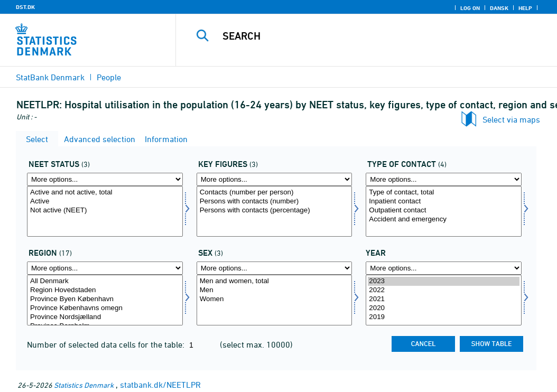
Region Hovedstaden (105, 290)
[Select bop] (105, 300)
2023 (444, 281)
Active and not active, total (105, 193)
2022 (444, 290)
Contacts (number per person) (275, 193)
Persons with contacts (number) (275, 202)
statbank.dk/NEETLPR (160, 385)
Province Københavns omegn (105, 308)
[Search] (369, 36)
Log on (470, 8)
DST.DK (25, 7)
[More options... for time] (444, 268)
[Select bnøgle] (275, 211)
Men (275, 290)
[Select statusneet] (105, 211)
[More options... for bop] (105, 268)
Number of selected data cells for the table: (107, 344)
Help (525, 8)
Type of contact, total (444, 193)
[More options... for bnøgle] (275, 179)
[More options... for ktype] (444, 179)
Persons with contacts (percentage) (275, 211)
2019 (444, 317)
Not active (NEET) (105, 211)
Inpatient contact (444, 202)
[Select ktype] (444, 211)
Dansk (499, 8)
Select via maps (511, 119)
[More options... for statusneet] (105, 179)
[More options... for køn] (275, 268)
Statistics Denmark (84, 385)
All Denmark (105, 281)
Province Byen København (105, 299)
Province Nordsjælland (105, 317)
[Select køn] (275, 300)
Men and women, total (275, 281)
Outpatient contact (444, 211)
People (109, 77)
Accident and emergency (444, 220)
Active (105, 202)
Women (275, 299)
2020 (444, 308)
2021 (444, 299)
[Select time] (444, 300)
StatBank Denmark (50, 77)
